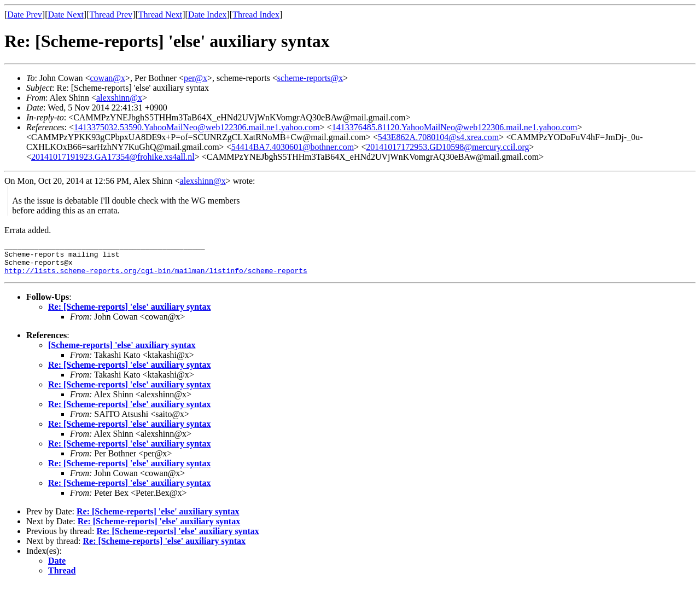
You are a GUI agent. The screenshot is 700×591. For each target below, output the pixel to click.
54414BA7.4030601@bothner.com (293, 147)
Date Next (66, 15)
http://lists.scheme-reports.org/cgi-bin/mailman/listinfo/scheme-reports (156, 277)
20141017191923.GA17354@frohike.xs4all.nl (113, 157)
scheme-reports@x (310, 78)
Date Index (208, 15)
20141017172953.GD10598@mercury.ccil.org (447, 147)
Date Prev (25, 15)
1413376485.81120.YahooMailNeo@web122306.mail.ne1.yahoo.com (455, 127)
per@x (196, 78)
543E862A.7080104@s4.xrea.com (438, 137)
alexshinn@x (119, 98)
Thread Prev (111, 15)
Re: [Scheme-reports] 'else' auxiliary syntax (129, 313)
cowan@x (107, 78)
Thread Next (160, 15)
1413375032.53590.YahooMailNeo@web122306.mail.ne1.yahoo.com (197, 127)
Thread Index (256, 15)
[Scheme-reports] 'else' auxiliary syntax (122, 352)
